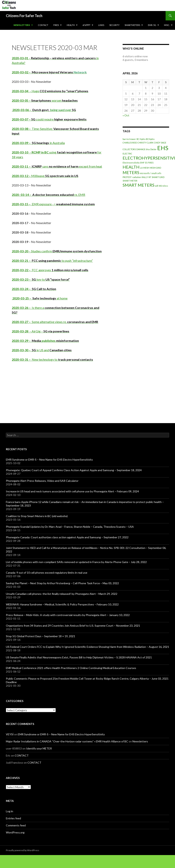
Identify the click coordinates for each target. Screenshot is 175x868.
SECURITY (114, 25)
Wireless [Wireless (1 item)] (163, 186)
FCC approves (50, 270)
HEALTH (71, 25)
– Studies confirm (57, 251)
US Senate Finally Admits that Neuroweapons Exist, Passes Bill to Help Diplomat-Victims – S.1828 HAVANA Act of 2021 (79, 657)
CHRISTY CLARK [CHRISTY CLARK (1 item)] (145, 143)
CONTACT (43, 25)
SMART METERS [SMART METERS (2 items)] (139, 185)
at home (40, 298)
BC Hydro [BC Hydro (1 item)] (141, 139)
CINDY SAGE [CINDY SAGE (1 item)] (160, 143)
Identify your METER (39, 748)
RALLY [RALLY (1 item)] (145, 177)
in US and (42, 350)
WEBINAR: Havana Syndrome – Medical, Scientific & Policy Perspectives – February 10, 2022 (62, 604)
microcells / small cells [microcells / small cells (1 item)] (151, 173)
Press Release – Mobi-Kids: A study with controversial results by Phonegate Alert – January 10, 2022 (68, 615)
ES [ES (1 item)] (146, 163)
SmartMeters (132, 25)
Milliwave (45, 176)
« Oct (126, 115)
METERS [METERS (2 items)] (131, 172)
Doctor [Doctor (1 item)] (153, 149)
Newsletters (22, 25)
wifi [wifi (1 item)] (157, 186)
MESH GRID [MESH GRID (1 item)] (155, 168)
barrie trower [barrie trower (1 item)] (129, 139)
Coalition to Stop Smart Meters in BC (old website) (37, 516)
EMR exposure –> (53, 204)
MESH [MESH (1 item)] (146, 168)
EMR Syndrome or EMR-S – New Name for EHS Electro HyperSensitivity (49, 460)
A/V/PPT (87, 25)
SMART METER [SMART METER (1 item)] (130, 181)
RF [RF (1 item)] (150, 177)
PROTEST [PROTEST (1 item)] (127, 177)
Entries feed (13, 818)
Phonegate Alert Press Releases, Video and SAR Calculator (42, 481)
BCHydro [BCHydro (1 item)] (150, 139)
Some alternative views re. (55, 322)
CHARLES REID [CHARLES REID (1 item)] (130, 143)
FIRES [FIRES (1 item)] (151, 163)
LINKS (101, 25)
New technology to (52, 359)
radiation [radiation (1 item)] (137, 177)
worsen (45, 100)
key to (41, 279)
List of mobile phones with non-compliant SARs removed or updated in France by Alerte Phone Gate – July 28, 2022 (76, 562)
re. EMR (48, 195)
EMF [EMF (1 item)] (142, 163)
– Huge (50, 91)
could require (49, 119)
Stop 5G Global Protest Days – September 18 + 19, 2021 (41, 636)
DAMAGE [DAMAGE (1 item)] (141, 149)
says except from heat (57, 166)
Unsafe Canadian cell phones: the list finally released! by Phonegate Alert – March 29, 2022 (62, 594)
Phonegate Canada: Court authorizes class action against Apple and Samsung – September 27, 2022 (67, 537)
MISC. (167, 25)
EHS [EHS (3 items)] (163, 148)
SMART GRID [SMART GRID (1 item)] (158, 177)
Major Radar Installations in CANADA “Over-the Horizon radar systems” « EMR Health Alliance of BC (67, 741)
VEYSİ (10, 734)
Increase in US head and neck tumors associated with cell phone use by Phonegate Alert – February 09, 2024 (72, 491)
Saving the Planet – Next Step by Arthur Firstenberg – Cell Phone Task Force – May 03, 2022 (62, 583)
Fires (56, 25)
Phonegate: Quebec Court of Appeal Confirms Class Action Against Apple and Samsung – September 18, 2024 (74, 470)
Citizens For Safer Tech (24, 16)
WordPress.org (15, 832)
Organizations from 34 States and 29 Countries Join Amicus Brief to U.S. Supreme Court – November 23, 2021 (73, 626)
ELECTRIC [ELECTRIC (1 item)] (127, 154)
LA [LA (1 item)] (141, 168)
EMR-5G (152, 25)
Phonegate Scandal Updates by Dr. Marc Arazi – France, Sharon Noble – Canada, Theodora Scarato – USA (70, 527)
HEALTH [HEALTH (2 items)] (131, 167)
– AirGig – (41, 331)
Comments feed (16, 825)
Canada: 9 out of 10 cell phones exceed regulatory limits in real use (47, 573)
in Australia (38, 143)
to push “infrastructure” (52, 261)
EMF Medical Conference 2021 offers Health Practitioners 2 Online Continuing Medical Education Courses (71, 668)
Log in (10, 811)
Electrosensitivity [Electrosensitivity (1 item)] (131, 163)
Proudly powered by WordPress (23, 850)
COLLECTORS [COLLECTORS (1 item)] (129, 149)
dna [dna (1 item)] (148, 149)
